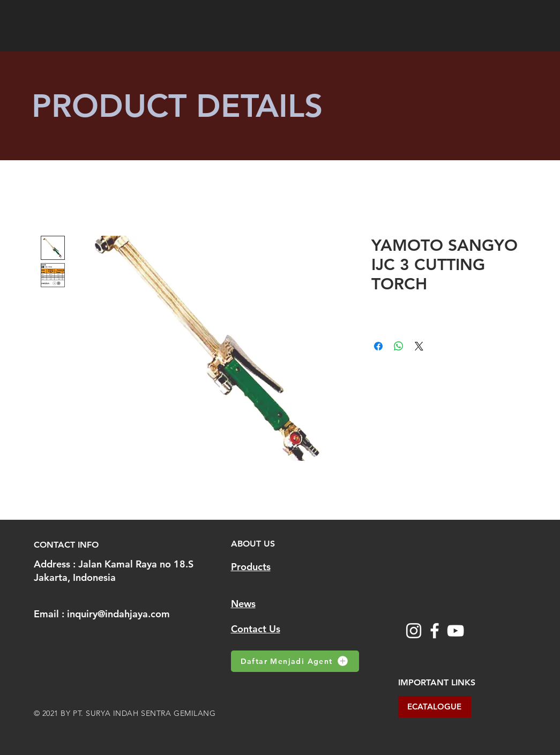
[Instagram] (414, 631)
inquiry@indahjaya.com (118, 614)
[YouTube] (456, 631)
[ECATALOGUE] (435, 707)
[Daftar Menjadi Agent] (295, 661)
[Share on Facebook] (378, 346)
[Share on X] (419, 346)
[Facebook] (435, 631)
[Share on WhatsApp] (399, 346)
